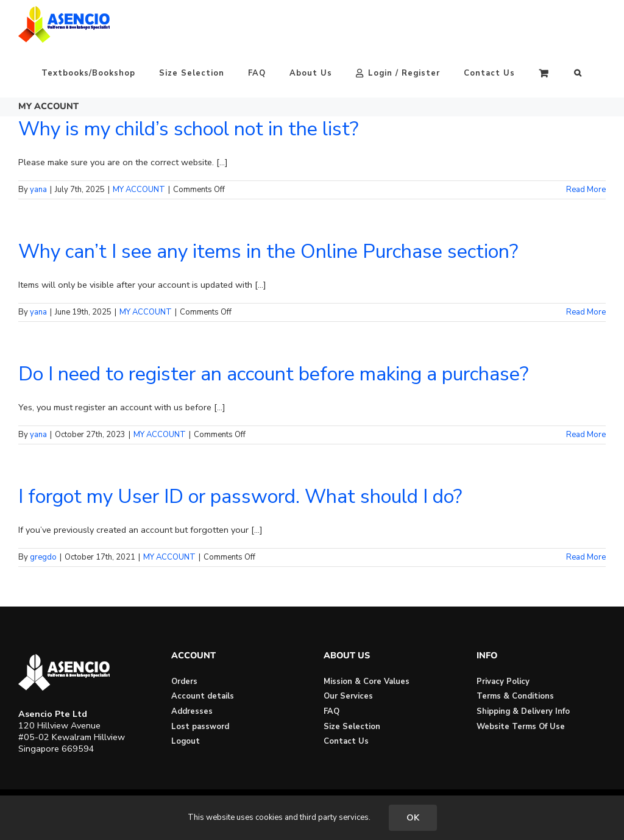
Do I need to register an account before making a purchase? (273, 374)
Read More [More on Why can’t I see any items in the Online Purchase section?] (586, 312)
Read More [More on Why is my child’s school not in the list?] (586, 190)
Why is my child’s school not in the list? (188, 129)
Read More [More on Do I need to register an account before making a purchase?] (586, 435)
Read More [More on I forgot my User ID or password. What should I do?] (586, 557)
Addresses (192, 711)
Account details (203, 696)
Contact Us (346, 741)
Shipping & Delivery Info (523, 711)
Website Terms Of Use (521, 727)
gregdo (43, 557)
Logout (186, 741)
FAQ (331, 711)
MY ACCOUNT (139, 190)
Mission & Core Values (367, 682)
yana (38, 190)
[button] (578, 73)
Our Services (348, 696)
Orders (184, 682)
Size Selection (352, 727)
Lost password (200, 727)
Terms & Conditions (515, 696)
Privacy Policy (503, 682)
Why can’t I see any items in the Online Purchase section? (268, 251)
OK (413, 818)
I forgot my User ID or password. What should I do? (240, 497)
